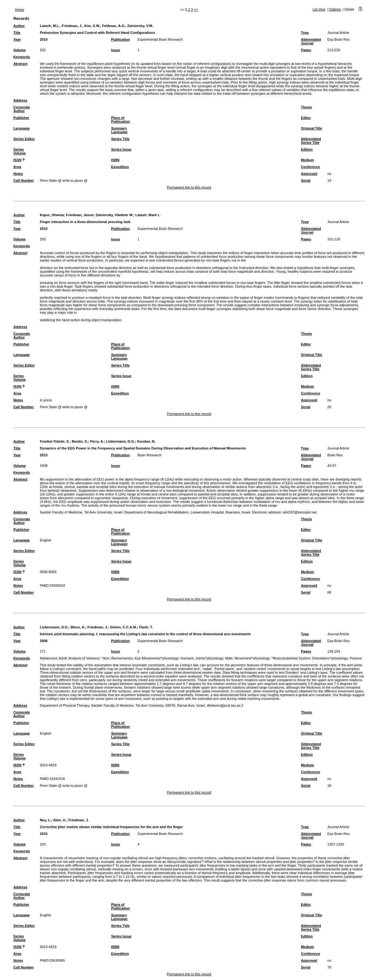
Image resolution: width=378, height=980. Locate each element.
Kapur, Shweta (52, 215)
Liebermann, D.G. (120, 441)
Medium (307, 160)
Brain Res (335, 455)
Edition (307, 149)
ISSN (17, 160)
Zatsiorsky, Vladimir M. (115, 215)
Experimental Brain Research (160, 39)
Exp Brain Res (339, 39)
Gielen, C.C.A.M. (123, 627)
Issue (115, 50)
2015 (44, 834)
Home (20, 10)
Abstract (20, 64)
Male (229, 658)
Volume (20, 50)
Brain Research (149, 455)
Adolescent (48, 658)
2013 (44, 455)
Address (20, 100)
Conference (311, 167)
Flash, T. (146, 627)
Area (17, 167)
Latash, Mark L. (148, 215)
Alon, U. (60, 820)
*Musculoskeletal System (291, 658)
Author (19, 26)
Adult (63, 658)
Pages (306, 50)
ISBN (115, 160)
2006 (44, 641)
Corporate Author (22, 109)
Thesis (306, 107)
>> (196, 10)
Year (17, 39)
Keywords (22, 57)
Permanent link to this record (189, 187)
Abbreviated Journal (311, 41)
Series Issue (121, 149)
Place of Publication (120, 120)
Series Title (120, 139)
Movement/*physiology (252, 658)
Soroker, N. (146, 441)
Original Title (311, 128)
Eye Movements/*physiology (157, 658)
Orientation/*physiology (330, 658)
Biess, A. (78, 627)
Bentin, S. (80, 441)
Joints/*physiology (209, 658)
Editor (306, 118)
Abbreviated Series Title (311, 141)
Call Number (24, 180)
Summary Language (119, 130)
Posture (356, 658)
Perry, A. (97, 441)
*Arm (106, 658)
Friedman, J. (98, 627)
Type (305, 33)
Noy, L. (45, 820)
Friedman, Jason (80, 215)
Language (22, 128)
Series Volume (20, 151)
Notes (18, 174)
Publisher (21, 118)
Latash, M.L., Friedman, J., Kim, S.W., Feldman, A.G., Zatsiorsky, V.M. (97, 26)
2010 (44, 39)
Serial (306, 180)
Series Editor (24, 139)
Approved (309, 174)
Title (17, 33)
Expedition (120, 167)
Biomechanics (122, 658)
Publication (120, 39)
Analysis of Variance (84, 658)
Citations (335, 9)
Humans (187, 658)
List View (319, 9)
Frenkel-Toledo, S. (55, 441)
